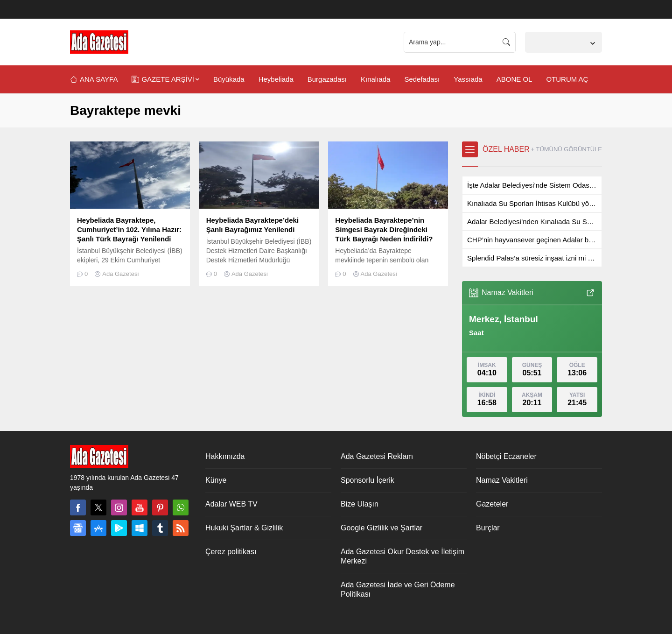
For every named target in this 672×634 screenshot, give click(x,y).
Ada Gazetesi (120, 274)
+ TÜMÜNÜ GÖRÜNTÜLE (566, 149)
